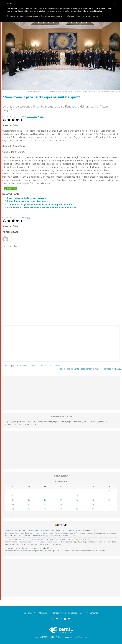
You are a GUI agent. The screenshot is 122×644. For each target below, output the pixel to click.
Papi (42, 117)
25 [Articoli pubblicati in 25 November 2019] (13, 509)
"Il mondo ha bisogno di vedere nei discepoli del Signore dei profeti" (41, 204)
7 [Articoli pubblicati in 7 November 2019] (61, 495)
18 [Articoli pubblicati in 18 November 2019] (13, 505)
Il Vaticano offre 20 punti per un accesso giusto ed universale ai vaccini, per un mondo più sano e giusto (43, 531)
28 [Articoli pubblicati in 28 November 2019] (61, 509)
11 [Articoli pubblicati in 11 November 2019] (13, 500)
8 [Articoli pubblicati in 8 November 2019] (77, 495)
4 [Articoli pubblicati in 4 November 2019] (13, 495)
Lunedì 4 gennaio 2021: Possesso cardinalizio (22, 548)
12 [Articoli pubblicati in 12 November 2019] (29, 500)
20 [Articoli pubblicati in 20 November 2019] (45, 505)
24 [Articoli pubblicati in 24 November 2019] (109, 505)
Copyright (84, 613)
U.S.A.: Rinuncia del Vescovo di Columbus (28, 201)
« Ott (6, 514)
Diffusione (43, 613)
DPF (35, 613)
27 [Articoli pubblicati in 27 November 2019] (45, 509)
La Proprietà (54, 613)
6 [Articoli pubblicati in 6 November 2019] (45, 495)
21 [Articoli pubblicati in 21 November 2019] (61, 505)
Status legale (73, 613)
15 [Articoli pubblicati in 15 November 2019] (77, 500)
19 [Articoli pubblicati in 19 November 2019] (29, 505)
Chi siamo (28, 613)
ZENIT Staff (32, 117)
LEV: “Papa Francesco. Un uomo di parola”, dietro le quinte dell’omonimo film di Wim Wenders (40, 539)
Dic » (11, 514)
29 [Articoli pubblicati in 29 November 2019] (77, 509)
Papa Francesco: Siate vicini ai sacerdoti (27, 198)
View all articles (10, 246)
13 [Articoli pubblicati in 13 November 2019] (45, 500)
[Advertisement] (61, 346)
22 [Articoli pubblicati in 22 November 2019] (77, 505)
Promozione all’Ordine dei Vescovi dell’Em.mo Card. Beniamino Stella (42, 208)
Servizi (63, 613)
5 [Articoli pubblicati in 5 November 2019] (29, 495)
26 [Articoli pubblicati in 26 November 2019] (29, 509)
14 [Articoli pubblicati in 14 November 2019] (61, 500)
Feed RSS (62, 525)
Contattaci (94, 613)
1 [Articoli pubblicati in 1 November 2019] (77, 491)
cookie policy (97, 11)
